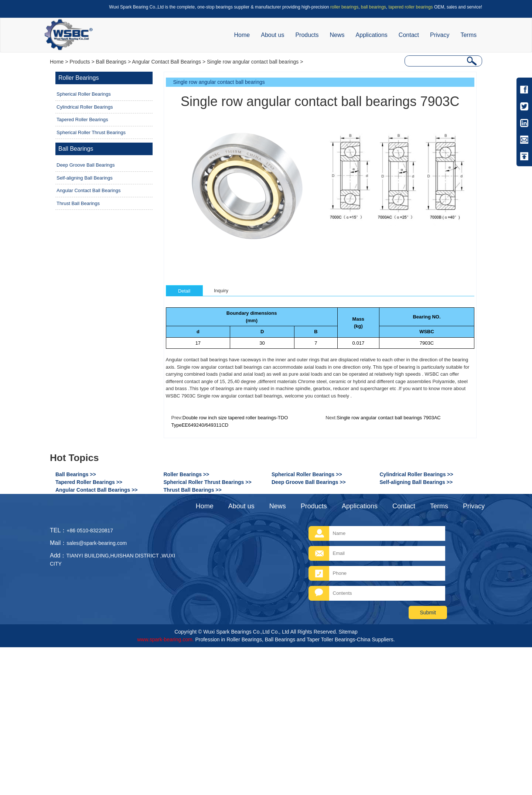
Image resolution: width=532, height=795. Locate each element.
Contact (409, 35)
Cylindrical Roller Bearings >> (417, 474)
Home (242, 35)
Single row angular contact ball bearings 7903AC (389, 418)
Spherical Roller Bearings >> (307, 474)
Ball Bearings (111, 62)
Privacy (440, 35)
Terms (468, 35)
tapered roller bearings (411, 7)
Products (307, 35)
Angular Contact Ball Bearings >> (97, 490)
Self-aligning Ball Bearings (85, 178)
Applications (372, 35)
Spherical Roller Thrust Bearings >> (208, 482)
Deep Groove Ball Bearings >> (309, 482)
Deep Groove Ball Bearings (86, 165)
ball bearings (374, 7)
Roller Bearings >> (187, 474)
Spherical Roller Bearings (84, 94)
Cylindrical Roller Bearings (85, 107)
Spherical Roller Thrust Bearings (91, 132)
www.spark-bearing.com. (165, 639)
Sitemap (348, 632)
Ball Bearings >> (76, 474)
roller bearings (344, 7)
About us (272, 35)
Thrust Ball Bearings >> (193, 490)
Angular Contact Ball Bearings (166, 62)
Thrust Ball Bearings (78, 203)
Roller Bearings (79, 78)
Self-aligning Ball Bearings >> (416, 482)
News (337, 35)
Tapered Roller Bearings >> (89, 482)
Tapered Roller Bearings (82, 120)
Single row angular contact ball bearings (253, 62)
